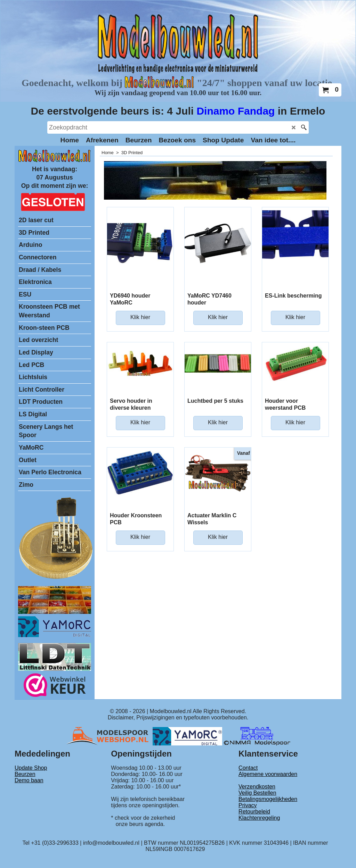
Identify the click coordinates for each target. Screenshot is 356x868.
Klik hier (140, 317)
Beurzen (25, 774)
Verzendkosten (257, 787)
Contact (248, 768)
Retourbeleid (254, 812)
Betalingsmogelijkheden (268, 799)
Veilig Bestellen (257, 793)
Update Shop (31, 768)
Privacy (248, 805)
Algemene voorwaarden (268, 774)
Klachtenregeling (259, 818)
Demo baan (29, 780)
